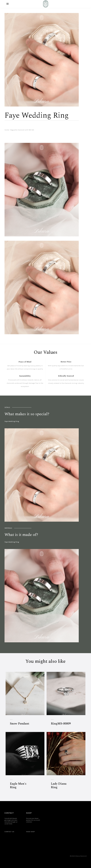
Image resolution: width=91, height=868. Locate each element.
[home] (45, 4)
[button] (7, 4)
